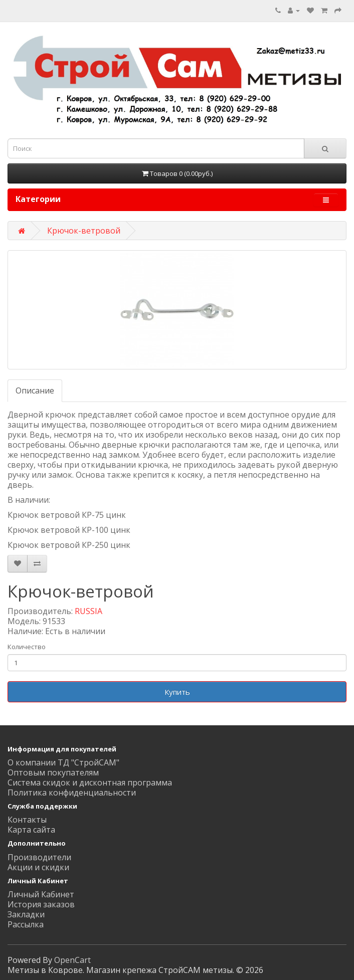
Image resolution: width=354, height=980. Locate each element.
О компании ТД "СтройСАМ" (63, 762)
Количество (27, 647)
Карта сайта (31, 830)
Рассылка (26, 924)
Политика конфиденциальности (72, 793)
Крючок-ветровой (84, 231)
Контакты (27, 820)
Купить (177, 692)
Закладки (26, 914)
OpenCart (72, 960)
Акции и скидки (38, 867)
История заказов (41, 904)
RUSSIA (88, 611)
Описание (35, 390)
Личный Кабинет (41, 894)
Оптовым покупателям (53, 772)
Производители (39, 857)
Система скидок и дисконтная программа (90, 782)
